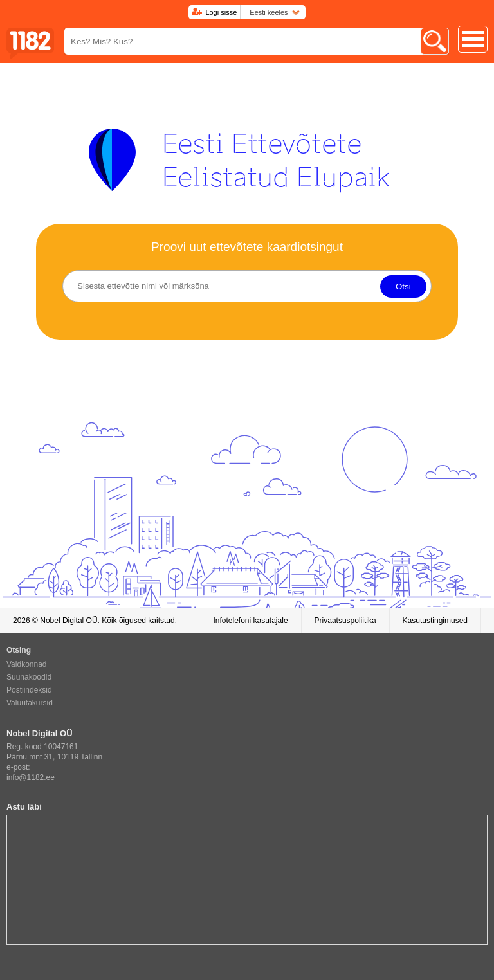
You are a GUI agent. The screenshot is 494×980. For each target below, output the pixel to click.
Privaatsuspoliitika (345, 621)
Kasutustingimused (435, 621)
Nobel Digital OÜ (69, 621)
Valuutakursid (30, 703)
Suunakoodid (29, 677)
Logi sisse (221, 12)
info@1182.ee (31, 777)
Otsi (403, 286)
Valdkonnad (27, 664)
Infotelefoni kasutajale (250, 621)
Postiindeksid (29, 690)
